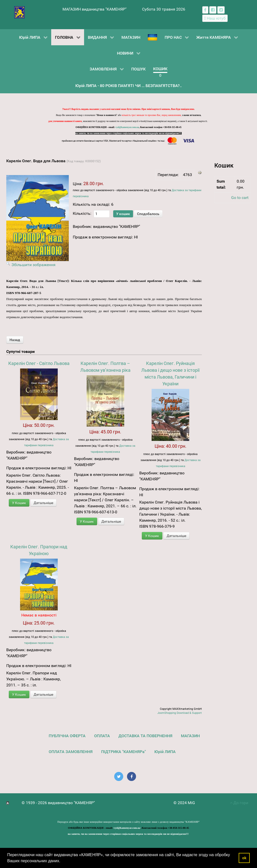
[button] (62, 861)
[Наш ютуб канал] (215, 18)
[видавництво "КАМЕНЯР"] (19, 12)
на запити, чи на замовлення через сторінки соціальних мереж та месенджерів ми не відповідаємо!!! (128, 133)
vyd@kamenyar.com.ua (127, 127)
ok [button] (244, 858)
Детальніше (43, 503)
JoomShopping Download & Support (180, 713)
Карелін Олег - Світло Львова (39, 363)
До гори (239, 803)
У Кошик (19, 503)
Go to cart (240, 198)
